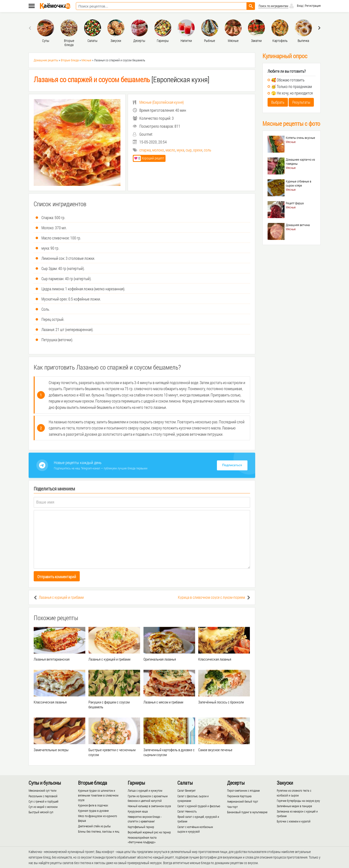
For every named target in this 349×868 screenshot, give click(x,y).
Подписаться (232, 465)
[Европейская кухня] (122, 79)
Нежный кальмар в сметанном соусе (149, 806)
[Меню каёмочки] (32, 6)
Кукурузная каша (138, 811)
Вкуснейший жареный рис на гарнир (149, 832)
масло (170, 150)
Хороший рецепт (149, 158)
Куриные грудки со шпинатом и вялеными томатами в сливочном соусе (98, 795)
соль (207, 150)
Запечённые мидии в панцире (294, 806)
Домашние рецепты (46, 60)
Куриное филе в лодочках (93, 805)
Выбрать (278, 102)
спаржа (145, 150)
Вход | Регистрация (304, 6)
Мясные (86, 60)
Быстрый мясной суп (41, 812)
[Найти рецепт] (251, 6)
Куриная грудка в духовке (93, 811)
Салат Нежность (187, 811)
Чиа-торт (232, 807)
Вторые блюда (70, 60)
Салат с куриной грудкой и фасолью (199, 806)
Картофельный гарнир (141, 827)
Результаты (301, 102)
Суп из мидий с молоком (43, 807)
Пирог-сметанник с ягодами (243, 790)
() (158, 102)
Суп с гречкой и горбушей (44, 801)
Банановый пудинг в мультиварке (247, 812)
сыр (189, 150)
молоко (158, 150)
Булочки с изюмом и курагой (294, 821)
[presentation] (31, 28)
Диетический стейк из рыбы (94, 826)
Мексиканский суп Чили (43, 790)
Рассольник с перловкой (43, 796)
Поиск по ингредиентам (273, 6)
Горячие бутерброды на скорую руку (298, 801)
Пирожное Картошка (239, 796)
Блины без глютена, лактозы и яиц (99, 831)
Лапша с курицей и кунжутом (145, 790)
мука (180, 150)
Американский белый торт (243, 801)
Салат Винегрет (186, 790)
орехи (198, 150)
